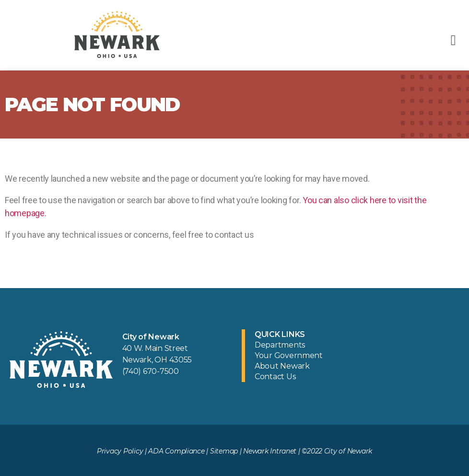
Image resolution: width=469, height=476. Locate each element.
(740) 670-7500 (151, 371)
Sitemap (224, 451)
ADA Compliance (176, 451)
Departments (280, 345)
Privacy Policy (120, 451)
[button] (453, 40)
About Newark (282, 366)
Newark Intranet (270, 451)
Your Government (289, 355)
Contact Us (275, 377)
